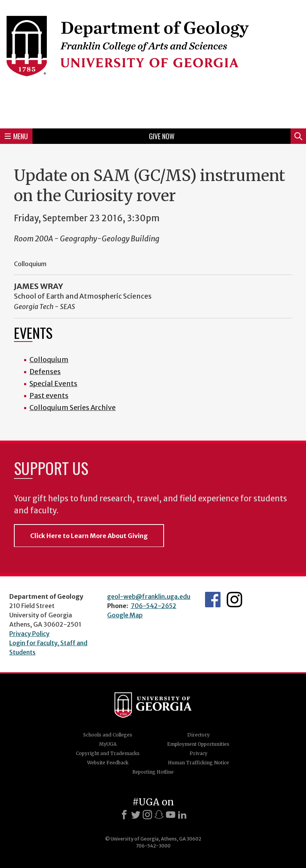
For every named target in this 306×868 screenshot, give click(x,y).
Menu (16, 136)
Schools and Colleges (108, 735)
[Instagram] (147, 815)
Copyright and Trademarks (108, 753)
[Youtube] (171, 815)
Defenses (45, 372)
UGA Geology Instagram (234, 600)
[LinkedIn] (182, 815)
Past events (49, 396)
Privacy (198, 753)
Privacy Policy (29, 634)
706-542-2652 (154, 606)
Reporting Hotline (153, 772)
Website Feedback (108, 763)
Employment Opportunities (198, 744)
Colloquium (49, 360)
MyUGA (108, 744)
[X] (136, 815)
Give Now (162, 136)
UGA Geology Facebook (213, 600)
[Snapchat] (159, 815)
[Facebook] (124, 815)
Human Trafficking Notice (198, 763)
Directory (198, 735)
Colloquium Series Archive (73, 408)
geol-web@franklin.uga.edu (149, 596)
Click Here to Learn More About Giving (89, 536)
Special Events (53, 384)
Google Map (125, 615)
